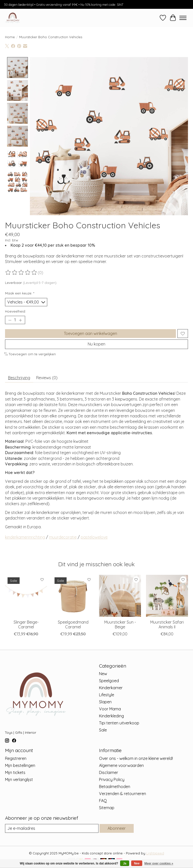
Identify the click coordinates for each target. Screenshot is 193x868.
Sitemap (107, 808)
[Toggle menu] (183, 18)
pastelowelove (94, 537)
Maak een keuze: (20, 293)
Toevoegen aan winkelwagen (90, 333)
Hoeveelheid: (15, 311)
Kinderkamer (111, 688)
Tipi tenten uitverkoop (119, 723)
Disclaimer (109, 772)
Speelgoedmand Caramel (73, 624)
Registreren (16, 758)
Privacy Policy (112, 779)
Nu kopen (96, 344)
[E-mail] (52, 828)
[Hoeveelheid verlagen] (10, 320)
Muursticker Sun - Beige (120, 624)
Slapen (105, 702)
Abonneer (117, 828)
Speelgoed (109, 681)
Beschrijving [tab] (19, 378)
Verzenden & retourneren (123, 794)
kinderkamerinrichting (25, 537)
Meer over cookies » (159, 863)
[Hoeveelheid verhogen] (20, 320)
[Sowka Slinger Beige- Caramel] (26, 596)
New (103, 674)
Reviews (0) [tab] (47, 378)
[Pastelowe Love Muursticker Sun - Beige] (120, 596)
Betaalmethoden (115, 787)
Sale (103, 730)
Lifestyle (107, 695)
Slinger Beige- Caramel (26, 624)
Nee (137, 863)
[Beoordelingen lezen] (21, 272)
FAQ (103, 801)
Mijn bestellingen (20, 765)
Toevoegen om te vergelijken (30, 354)
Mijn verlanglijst (19, 779)
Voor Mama (110, 709)
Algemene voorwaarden (121, 765)
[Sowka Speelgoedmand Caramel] (73, 596)
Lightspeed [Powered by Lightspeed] (155, 853)
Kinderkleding (111, 716)
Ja (125, 863)
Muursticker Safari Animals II (167, 624)
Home (10, 37)
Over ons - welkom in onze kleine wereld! (136, 758)
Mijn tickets (15, 772)
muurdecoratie (63, 537)
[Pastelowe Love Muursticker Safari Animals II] (167, 596)
